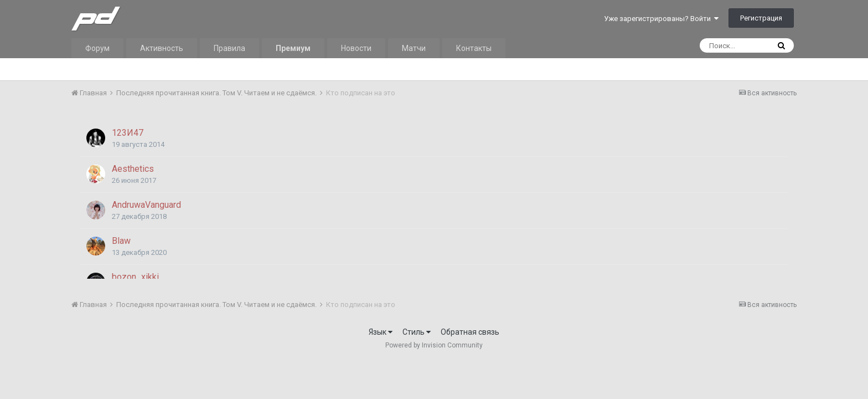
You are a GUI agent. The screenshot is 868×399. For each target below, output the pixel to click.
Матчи (414, 48)
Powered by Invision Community (434, 345)
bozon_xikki (135, 277)
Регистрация (761, 18)
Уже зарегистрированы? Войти (661, 19)
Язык (381, 332)
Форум (97, 48)
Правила (229, 48)
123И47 (128, 133)
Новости (356, 48)
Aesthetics (133, 169)
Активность (162, 48)
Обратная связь (470, 332)
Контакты (474, 48)
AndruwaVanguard (146, 205)
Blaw (121, 241)
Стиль (417, 332)
